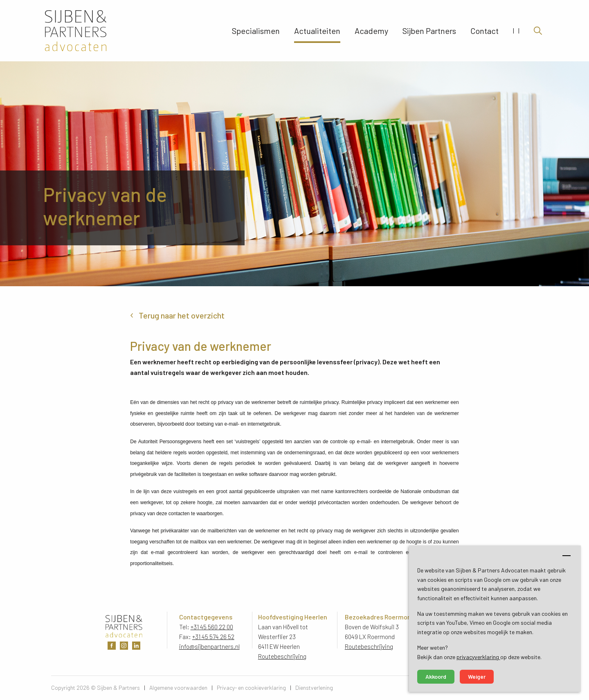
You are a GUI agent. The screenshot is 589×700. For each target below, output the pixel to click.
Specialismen (256, 31)
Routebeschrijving (282, 656)
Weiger (477, 676)
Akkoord (436, 676)
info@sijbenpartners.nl (209, 646)
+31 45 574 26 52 (213, 637)
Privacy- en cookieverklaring (251, 688)
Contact (484, 31)
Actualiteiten (317, 31)
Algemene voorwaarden (178, 688)
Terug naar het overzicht (182, 315)
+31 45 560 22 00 (212, 627)
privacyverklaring (478, 657)
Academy (371, 31)
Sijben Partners (429, 31)
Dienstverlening (314, 688)
